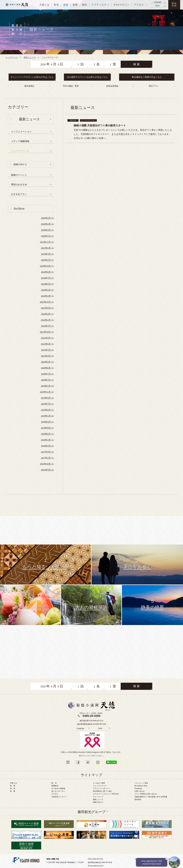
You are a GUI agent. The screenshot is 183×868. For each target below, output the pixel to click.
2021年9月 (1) (47, 338)
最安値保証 (29, 86)
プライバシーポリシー (102, 788)
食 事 (13, 791)
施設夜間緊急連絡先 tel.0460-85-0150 (91, 724)
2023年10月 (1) (47, 302)
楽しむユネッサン (58, 791)
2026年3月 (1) (47, 230)
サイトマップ (98, 797)
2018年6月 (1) (47, 434)
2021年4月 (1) (47, 356)
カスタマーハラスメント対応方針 (106, 794)
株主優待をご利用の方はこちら (147, 77)
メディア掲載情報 (20, 141)
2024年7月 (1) (47, 278)
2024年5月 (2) (47, 290)
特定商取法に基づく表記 (102, 791)
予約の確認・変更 (71, 86)
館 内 (54, 783)
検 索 (136, 64)
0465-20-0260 (92, 716)
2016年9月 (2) (47, 470)
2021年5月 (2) (47, 350)
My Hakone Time (141, 786)
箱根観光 (55, 786)
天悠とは (13, 783)
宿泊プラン (154, 86)
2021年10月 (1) (47, 332)
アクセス (55, 794)
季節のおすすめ (19, 185)
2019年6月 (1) (47, 410)
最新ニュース (98, 799)
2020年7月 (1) (47, 374)
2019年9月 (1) (47, 398)
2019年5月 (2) (47, 416)
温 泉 (13, 788)
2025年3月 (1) (47, 254)
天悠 (17, 5)
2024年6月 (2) (47, 284)
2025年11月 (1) (47, 242)
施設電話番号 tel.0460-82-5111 (91, 721)
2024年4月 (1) (47, 296)
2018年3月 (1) (47, 440)
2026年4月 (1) (47, 224)
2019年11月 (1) (47, 392)
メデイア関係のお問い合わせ (146, 794)
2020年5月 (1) (47, 380)
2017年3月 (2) (47, 452)
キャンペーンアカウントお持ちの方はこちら (32, 77)
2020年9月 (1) (47, 362)
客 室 (13, 786)
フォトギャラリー (100, 786)
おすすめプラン (19, 194)
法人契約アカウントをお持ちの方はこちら (87, 77)
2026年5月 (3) (47, 218)
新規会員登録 (112, 86)
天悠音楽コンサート (59, 797)
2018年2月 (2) (47, 446)
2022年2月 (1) (47, 320)
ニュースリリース (20, 151)
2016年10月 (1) (47, 464)
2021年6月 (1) (47, 344)
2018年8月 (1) (47, 428)
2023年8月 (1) (47, 308)
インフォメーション (21, 132)
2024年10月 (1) (47, 266)
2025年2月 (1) (47, 260)
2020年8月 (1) (47, 368)
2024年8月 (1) (47, 272)
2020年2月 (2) (47, 386)
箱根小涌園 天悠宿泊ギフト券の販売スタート (100, 125)
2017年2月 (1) (47, 458)
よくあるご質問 (99, 783)
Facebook (138, 788)
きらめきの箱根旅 (58, 788)
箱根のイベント (19, 175)
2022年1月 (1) (47, 326)
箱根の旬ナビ (20, 164)
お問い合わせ (140, 791)
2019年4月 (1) (47, 422)
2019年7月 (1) (47, 404)
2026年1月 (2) (47, 236)
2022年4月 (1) (47, 314)
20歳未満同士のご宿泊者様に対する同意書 (151, 797)
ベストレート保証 (141, 783)
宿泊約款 (138, 799)
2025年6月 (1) (47, 248)
